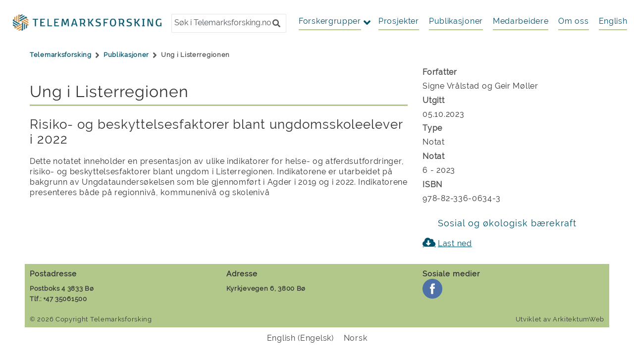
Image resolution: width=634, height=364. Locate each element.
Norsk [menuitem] (356, 338)
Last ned (455, 243)
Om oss (573, 21)
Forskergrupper (330, 21)
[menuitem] (613, 21)
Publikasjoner (456, 21)
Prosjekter (399, 21)
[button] (276, 24)
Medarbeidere (521, 21)
